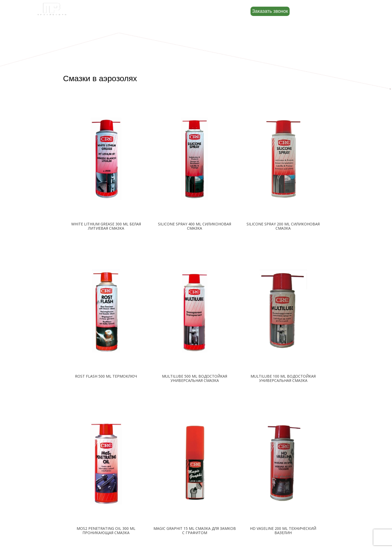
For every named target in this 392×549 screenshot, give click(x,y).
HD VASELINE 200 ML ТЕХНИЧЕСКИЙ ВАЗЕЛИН (283, 531)
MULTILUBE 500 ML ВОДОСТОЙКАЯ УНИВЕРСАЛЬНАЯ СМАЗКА (195, 378)
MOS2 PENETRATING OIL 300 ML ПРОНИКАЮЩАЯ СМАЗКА (106, 531)
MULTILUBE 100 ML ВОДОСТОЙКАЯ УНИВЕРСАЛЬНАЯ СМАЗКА (283, 378)
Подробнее (106, 241)
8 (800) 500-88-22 (325, 11)
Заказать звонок (270, 11)
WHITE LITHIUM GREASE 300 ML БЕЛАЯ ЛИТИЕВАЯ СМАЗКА (106, 226)
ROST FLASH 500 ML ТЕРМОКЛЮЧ (106, 376)
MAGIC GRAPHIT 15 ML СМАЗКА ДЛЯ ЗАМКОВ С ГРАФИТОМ (195, 531)
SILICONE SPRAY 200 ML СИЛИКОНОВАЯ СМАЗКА (283, 226)
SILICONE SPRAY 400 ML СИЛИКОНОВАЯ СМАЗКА (195, 226)
